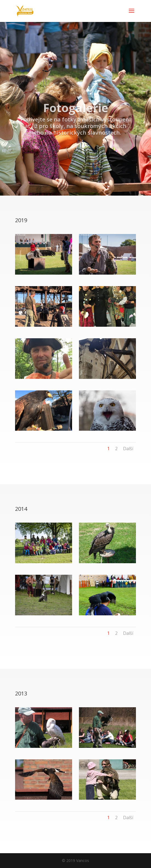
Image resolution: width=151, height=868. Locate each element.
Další (128, 449)
